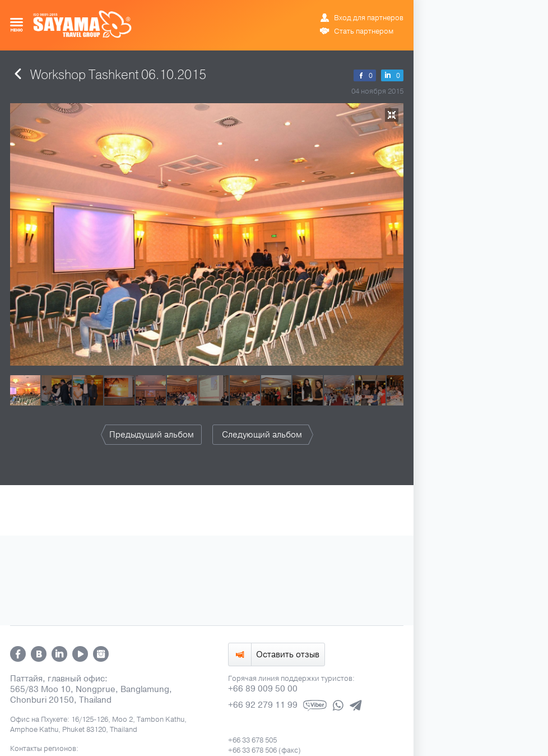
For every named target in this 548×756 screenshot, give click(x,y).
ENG (363, 8)
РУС (351, 8)
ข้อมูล (380, 8)
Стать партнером (364, 31)
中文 (398, 8)
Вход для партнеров (369, 18)
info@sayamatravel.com (267, 517)
